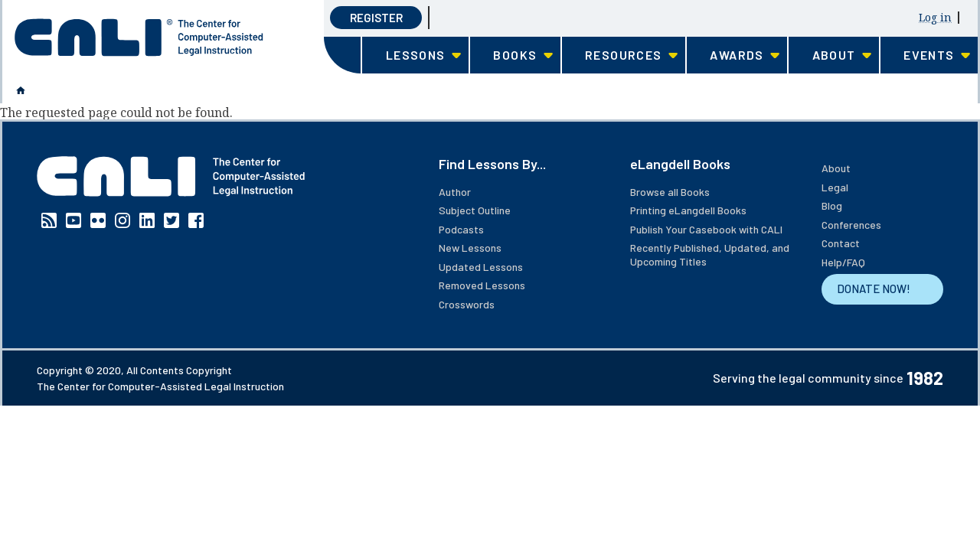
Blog (832, 205)
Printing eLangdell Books (688, 210)
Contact (841, 243)
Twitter (171, 220)
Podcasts (461, 229)
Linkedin (147, 220)
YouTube (73, 220)
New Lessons (470, 248)
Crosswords (467, 304)
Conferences (851, 225)
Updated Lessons (481, 267)
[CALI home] (139, 37)
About (836, 168)
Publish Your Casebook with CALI (706, 229)
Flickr (98, 220)
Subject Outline (475, 210)
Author (455, 192)
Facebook (196, 220)
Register (376, 18)
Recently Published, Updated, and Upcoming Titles (710, 254)
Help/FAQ (843, 262)
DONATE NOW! (874, 289)
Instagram (122, 220)
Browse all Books (670, 192)
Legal (835, 187)
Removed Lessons (482, 285)
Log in (935, 17)
